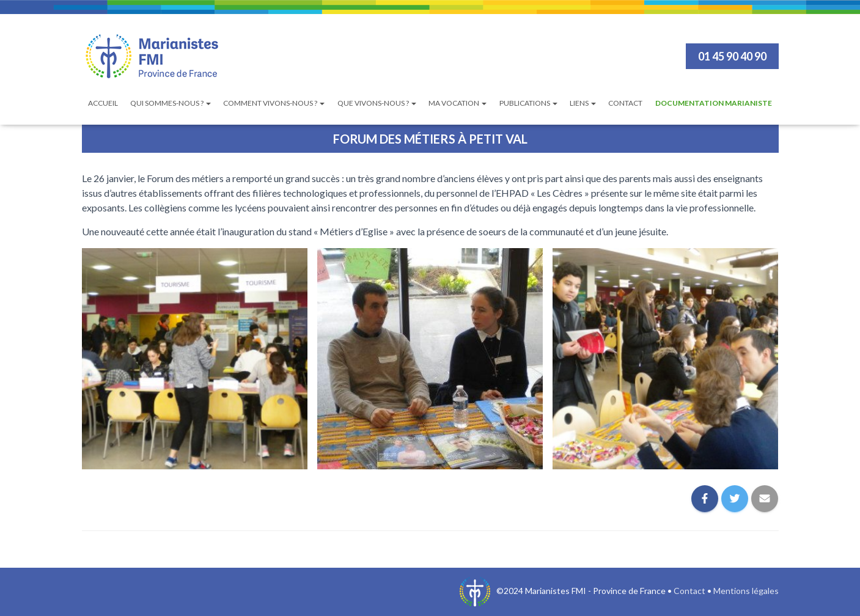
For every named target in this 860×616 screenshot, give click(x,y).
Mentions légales (746, 591)
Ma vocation (458, 103)
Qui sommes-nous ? (171, 103)
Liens (583, 103)
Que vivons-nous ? (377, 103)
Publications (528, 103)
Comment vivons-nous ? (274, 103)
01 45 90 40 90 (732, 56)
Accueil (103, 103)
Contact (625, 103)
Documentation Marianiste (714, 103)
